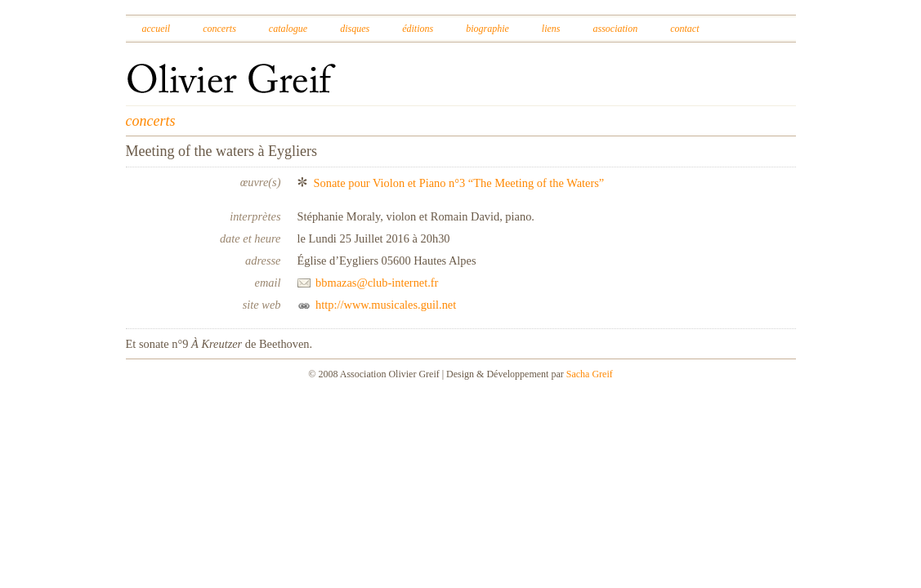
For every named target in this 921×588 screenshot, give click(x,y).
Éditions (418, 29)
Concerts (219, 29)
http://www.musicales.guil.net (386, 305)
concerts (151, 121)
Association (615, 29)
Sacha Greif (590, 374)
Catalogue (288, 29)
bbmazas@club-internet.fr (377, 283)
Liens (551, 29)
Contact (684, 29)
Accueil (156, 29)
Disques (355, 29)
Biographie (487, 29)
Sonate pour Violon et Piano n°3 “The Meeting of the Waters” (459, 183)
